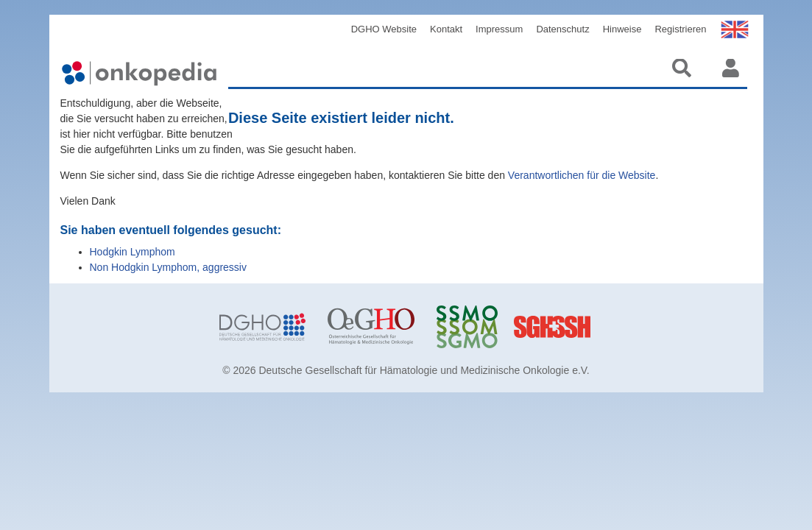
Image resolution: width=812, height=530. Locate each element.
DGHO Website (384, 29)
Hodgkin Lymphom (133, 252)
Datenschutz (562, 29)
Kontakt (446, 29)
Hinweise (622, 29)
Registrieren (680, 29)
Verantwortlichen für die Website (582, 175)
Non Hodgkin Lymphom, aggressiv (168, 267)
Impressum (499, 29)
